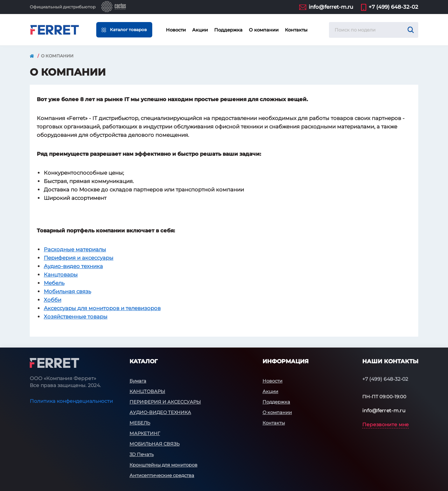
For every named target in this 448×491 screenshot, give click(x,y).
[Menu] (124, 30)
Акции (200, 30)
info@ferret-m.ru (331, 7)
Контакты (296, 30)
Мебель (54, 283)
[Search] (411, 30)
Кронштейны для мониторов (163, 465)
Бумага (138, 381)
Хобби (52, 300)
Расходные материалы (75, 249)
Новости (176, 30)
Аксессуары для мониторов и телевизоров (102, 308)
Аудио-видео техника (73, 266)
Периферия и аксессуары (79, 258)
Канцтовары (61, 275)
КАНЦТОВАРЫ (147, 391)
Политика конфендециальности (71, 401)
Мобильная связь (67, 291)
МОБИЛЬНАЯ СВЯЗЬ (155, 444)
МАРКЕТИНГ (145, 433)
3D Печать (142, 454)
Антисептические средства (162, 475)
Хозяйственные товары (76, 317)
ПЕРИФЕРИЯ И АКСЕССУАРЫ (165, 402)
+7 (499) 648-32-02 (393, 7)
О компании (264, 30)
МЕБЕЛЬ (140, 423)
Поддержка (228, 30)
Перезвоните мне (386, 425)
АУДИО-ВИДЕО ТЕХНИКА (160, 412)
